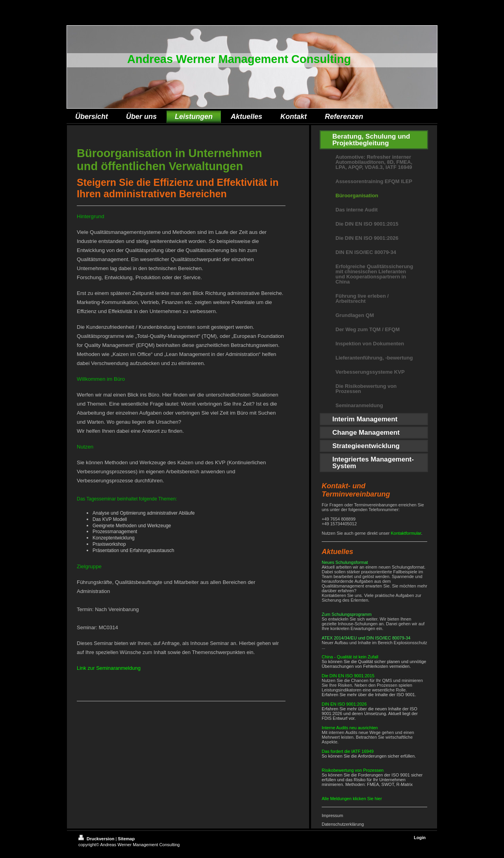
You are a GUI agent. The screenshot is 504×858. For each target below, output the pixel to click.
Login (420, 838)
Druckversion (97, 839)
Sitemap (126, 839)
